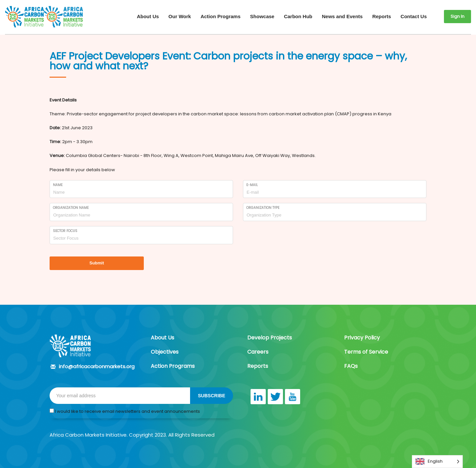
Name (58, 185)
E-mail (252, 185)
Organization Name (71, 208)
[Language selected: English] (437, 462)
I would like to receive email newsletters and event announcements (125, 411)
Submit (97, 263)
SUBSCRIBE (212, 396)
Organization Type (263, 208)
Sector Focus (65, 231)
